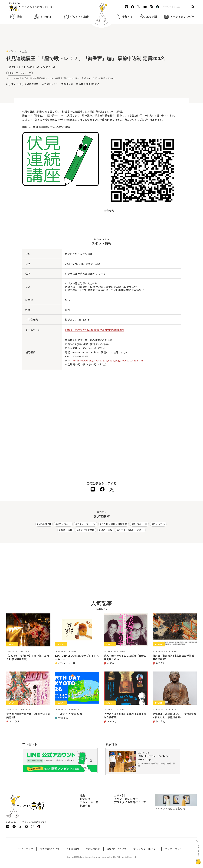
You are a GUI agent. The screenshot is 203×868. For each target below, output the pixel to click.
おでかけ (42, 17)
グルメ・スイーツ (86, 524)
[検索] (193, 7)
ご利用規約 (73, 849)
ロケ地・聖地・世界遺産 (114, 524)
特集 (15, 17)
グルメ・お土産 (75, 17)
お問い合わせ (93, 849)
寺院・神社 (66, 530)
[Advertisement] (101, 41)
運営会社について (117, 849)
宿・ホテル (159, 524)
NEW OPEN (45, 524)
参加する (123, 17)
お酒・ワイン (64, 524)
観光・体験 (106, 530)
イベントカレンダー (178, 17)
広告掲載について (50, 849)
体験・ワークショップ (20, 73)
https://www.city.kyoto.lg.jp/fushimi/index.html (95, 330)
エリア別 (148, 17)
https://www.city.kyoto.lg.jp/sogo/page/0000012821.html (108, 360)
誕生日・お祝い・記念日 (131, 530)
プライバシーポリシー (146, 849)
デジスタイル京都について (130, 802)
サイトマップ (26, 849)
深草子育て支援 (86, 530)
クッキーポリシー (175, 849)
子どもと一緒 (140, 524)
